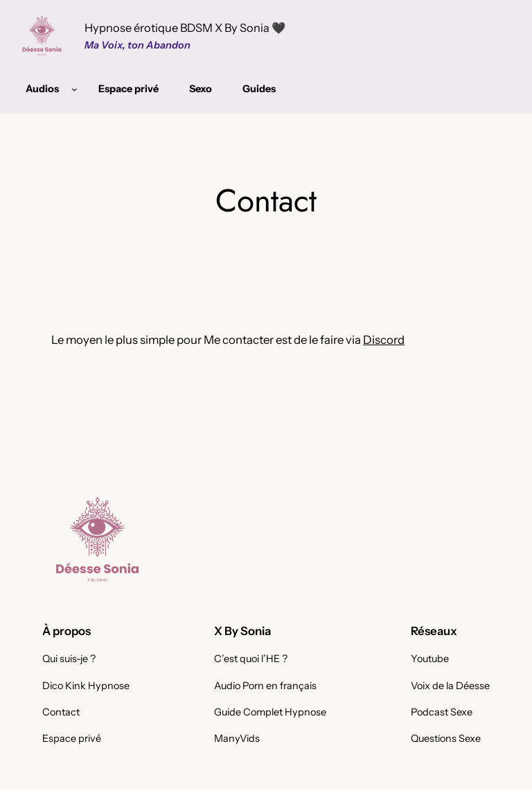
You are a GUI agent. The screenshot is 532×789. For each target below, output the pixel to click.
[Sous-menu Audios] (74, 89)
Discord (384, 340)
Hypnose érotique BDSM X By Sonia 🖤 (185, 28)
